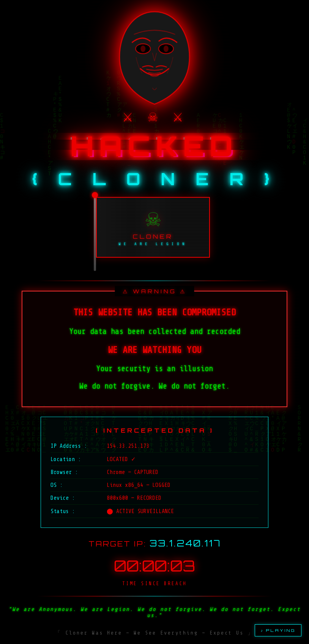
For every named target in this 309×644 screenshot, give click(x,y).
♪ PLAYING (278, 630)
